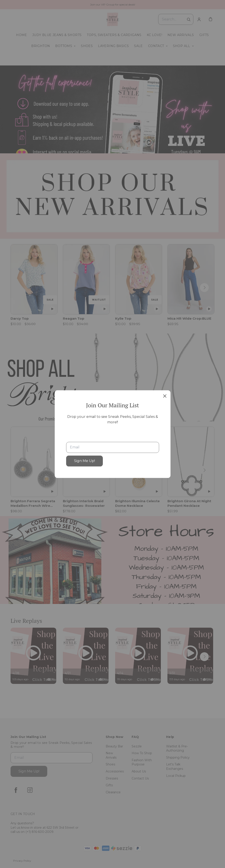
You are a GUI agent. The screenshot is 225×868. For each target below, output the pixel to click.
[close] (165, 396)
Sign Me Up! (84, 461)
